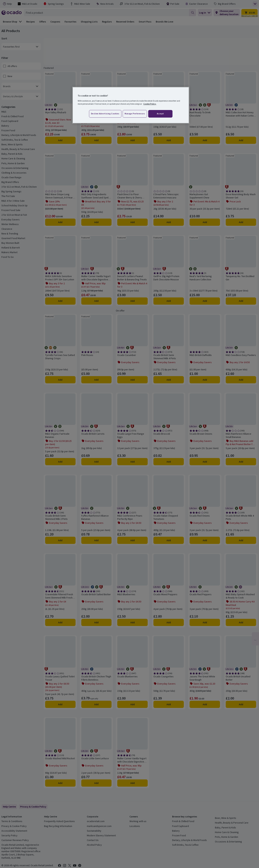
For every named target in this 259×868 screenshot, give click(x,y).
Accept (160, 114)
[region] (131, 105)
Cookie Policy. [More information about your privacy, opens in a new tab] (150, 104)
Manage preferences (135, 114)
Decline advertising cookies (105, 114)
